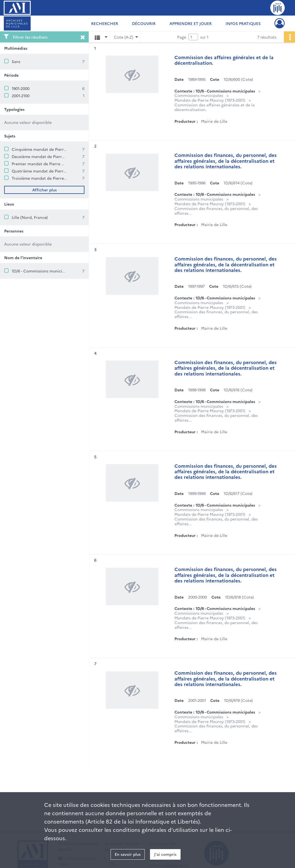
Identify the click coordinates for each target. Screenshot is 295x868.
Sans (16, 61)
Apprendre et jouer (191, 23)
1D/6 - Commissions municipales (42, 271)
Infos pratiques (243, 23)
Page (182, 37)
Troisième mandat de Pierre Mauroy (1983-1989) (56, 178)
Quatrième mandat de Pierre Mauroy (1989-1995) (57, 171)
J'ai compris (165, 854)
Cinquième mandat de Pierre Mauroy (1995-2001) (57, 149)
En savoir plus (128, 854)
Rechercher (105, 23)
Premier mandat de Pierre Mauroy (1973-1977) (54, 164)
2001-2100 (21, 96)
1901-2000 (21, 88)
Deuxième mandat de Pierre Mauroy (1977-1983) (56, 156)
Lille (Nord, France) (30, 217)
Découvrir (144, 23)
